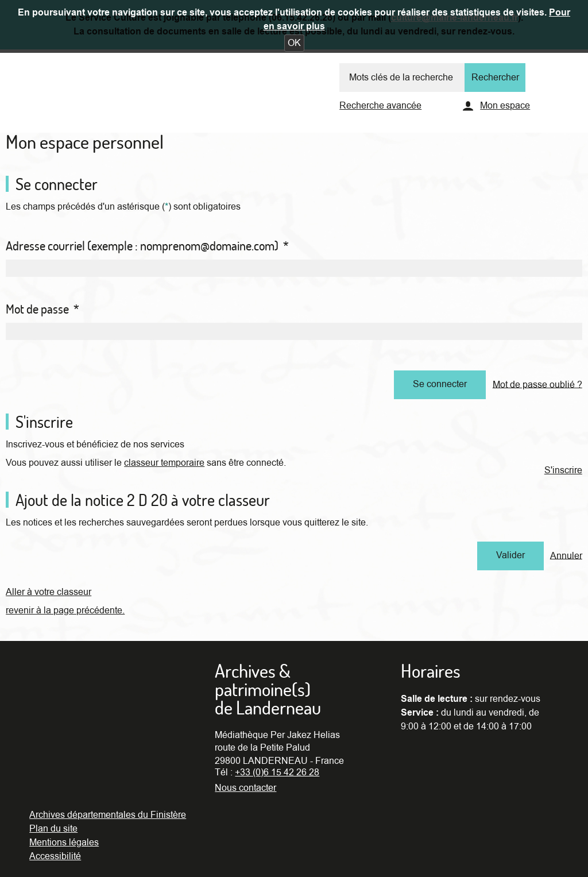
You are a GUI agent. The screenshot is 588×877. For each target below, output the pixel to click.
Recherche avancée (380, 106)
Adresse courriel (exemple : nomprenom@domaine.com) (147, 246)
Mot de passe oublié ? (537, 384)
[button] (294, 43)
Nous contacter (245, 788)
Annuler (566, 555)
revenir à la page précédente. (65, 611)
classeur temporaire (164, 463)
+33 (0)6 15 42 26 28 (277, 772)
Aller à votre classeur (49, 592)
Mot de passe (42, 309)
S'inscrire (563, 470)
